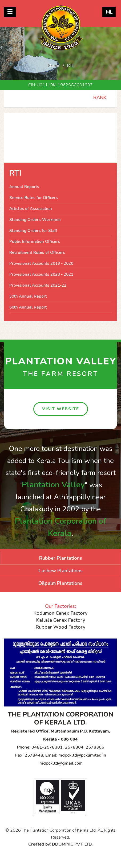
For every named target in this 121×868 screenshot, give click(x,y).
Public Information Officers (35, 242)
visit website (61, 409)
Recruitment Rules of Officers (37, 252)
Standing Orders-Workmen (35, 220)
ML (109, 12)
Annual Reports (24, 187)
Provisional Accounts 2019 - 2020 (41, 263)
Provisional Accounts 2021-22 (38, 285)
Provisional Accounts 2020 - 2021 (41, 274)
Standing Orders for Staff (33, 231)
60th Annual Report (28, 307)
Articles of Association (31, 209)
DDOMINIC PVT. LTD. (72, 844)
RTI (15, 173)
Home (53, 65)
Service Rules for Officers (34, 198)
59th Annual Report (28, 296)
